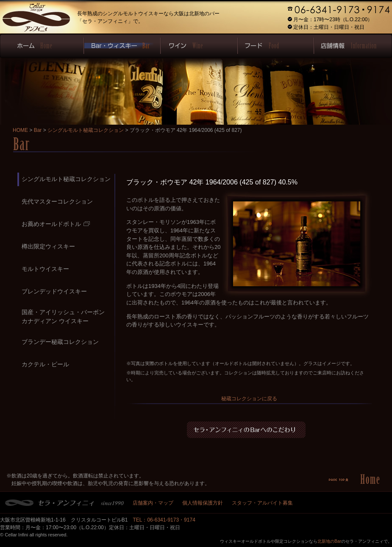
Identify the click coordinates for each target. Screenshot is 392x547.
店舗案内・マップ (153, 503)
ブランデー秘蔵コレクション (60, 342)
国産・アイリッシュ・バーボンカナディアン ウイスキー (63, 317)
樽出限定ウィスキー (48, 246)
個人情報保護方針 (203, 503)
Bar (38, 130)
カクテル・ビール (45, 364)
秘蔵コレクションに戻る (249, 399)
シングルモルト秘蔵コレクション (86, 130)
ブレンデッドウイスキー (54, 291)
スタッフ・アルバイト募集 (262, 503)
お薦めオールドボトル (56, 224)
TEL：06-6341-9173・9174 (164, 520)
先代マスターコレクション (57, 201)
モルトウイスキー (45, 269)
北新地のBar (329, 541)
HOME (20, 130)
